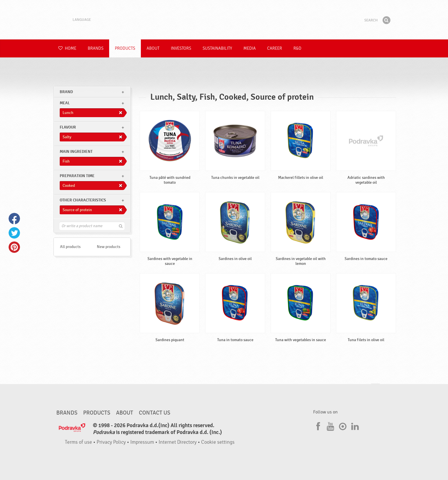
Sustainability (217, 48)
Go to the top (375, 389)
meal (65, 103)
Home (67, 48)
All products (70, 247)
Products (125, 48)
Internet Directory (178, 442)
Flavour (68, 127)
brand (66, 92)
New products (109, 247)
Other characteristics (83, 200)
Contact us (155, 413)
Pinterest (14, 247)
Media (250, 48)
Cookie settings (218, 442)
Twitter (14, 233)
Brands (96, 48)
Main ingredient (76, 152)
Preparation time (77, 176)
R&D (297, 48)
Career (275, 48)
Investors (181, 48)
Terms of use (78, 442)
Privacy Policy (111, 442)
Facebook (14, 219)
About (153, 48)
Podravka (224, 20)
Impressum (142, 442)
